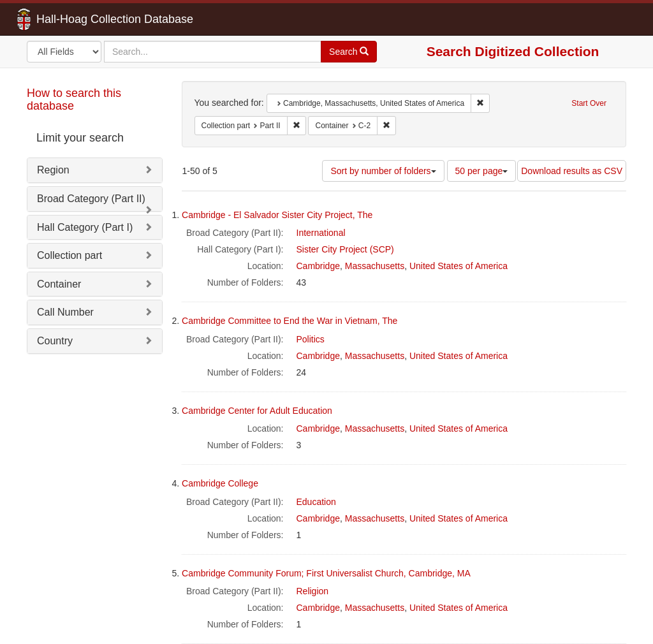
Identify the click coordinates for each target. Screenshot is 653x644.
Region (53, 170)
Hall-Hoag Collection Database (75, 19)
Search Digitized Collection (513, 51)
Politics (311, 339)
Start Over (589, 103)
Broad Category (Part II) (91, 199)
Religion (313, 591)
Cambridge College (220, 483)
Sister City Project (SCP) (345, 249)
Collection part (70, 255)
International (321, 233)
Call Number (65, 312)
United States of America (459, 266)
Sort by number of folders (383, 171)
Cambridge (318, 266)
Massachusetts (375, 266)
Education (316, 502)
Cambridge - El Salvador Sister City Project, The (277, 215)
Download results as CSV (572, 171)
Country (55, 341)
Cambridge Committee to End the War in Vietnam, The (290, 321)
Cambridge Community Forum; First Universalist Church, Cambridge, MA (326, 573)
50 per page (482, 171)
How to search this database (74, 99)
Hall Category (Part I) (85, 227)
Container (59, 284)
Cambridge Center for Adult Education (257, 411)
